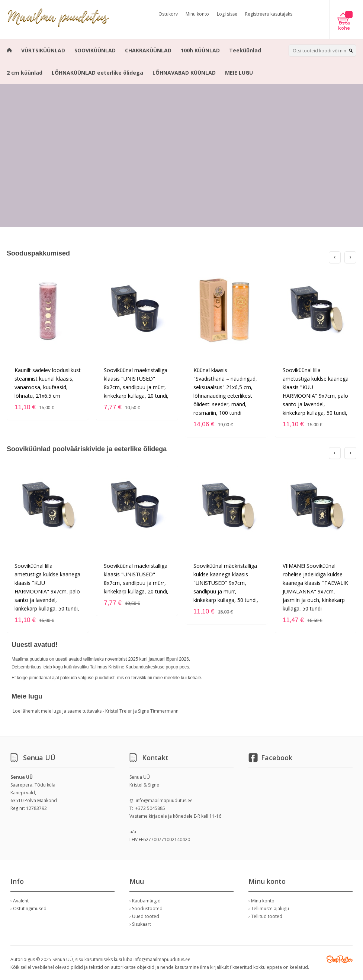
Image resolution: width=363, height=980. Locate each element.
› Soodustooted (146, 909)
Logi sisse (227, 14)
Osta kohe (344, 26)
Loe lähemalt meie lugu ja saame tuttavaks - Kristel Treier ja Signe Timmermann (96, 711)
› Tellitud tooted (265, 916)
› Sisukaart (140, 924)
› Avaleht (20, 901)
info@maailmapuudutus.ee (164, 800)
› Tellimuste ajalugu (269, 909)
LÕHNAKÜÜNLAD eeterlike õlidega (97, 73)
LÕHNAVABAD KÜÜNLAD (184, 73)
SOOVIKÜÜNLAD (95, 50)
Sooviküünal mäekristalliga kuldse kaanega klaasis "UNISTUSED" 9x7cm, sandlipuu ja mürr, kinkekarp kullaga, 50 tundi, (226, 583)
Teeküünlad (245, 50)
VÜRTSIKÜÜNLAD (43, 50)
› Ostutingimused (28, 909)
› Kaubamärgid (145, 901)
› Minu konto (261, 901)
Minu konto (197, 14)
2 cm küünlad (25, 73)
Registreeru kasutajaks (269, 14)
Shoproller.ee (340, 959)
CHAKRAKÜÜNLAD (148, 50)
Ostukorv (168, 14)
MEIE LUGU (239, 73)
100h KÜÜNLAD (200, 50)
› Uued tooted (144, 916)
